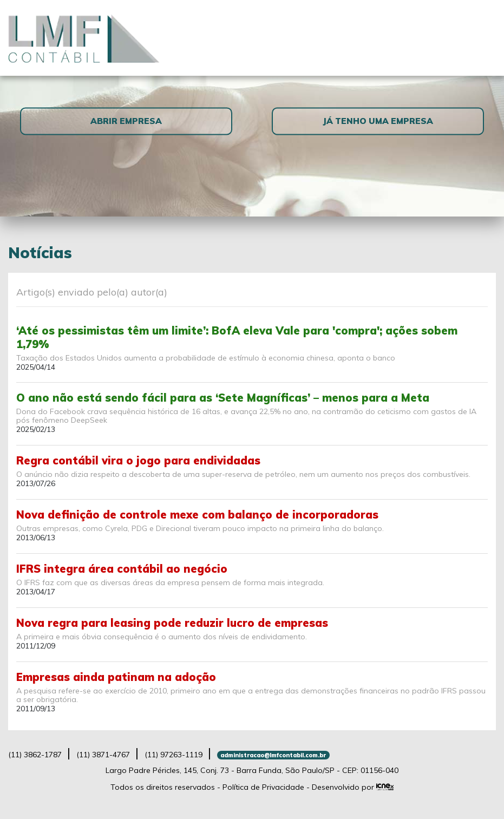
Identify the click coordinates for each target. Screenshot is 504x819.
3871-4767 (103, 755)
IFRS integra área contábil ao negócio (122, 569)
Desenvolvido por (353, 787)
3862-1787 (35, 755)
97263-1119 (174, 755)
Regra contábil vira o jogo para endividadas (138, 460)
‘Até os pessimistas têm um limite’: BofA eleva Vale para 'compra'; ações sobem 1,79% (237, 337)
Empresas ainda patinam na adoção (116, 677)
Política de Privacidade (263, 787)
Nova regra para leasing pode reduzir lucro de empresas (172, 623)
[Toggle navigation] (483, 38)
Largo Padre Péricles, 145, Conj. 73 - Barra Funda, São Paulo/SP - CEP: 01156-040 (252, 770)
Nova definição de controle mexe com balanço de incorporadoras (197, 515)
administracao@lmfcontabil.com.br (273, 755)
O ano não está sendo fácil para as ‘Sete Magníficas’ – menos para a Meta (223, 398)
